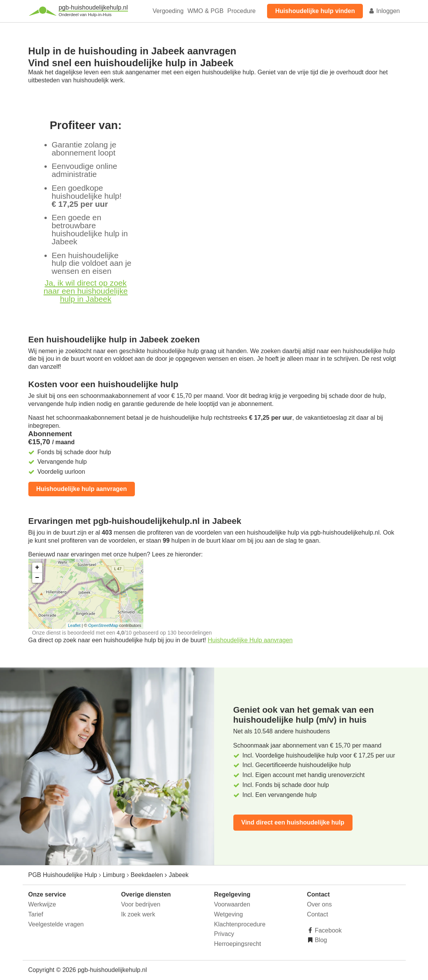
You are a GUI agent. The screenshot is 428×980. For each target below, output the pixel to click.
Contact (317, 914)
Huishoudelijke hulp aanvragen (82, 489)
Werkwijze (42, 904)
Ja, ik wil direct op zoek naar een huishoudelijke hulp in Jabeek (86, 291)
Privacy (224, 934)
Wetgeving (229, 914)
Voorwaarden (232, 904)
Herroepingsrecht (238, 944)
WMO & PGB (205, 11)
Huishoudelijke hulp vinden (315, 11)
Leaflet (74, 625)
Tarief (36, 914)
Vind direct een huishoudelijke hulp (293, 822)
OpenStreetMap (103, 625)
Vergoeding (168, 11)
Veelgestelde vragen (56, 924)
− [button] (37, 578)
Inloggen (384, 11)
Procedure (241, 11)
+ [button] (37, 568)
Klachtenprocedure (240, 924)
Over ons (319, 904)
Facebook (327, 930)
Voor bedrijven (141, 904)
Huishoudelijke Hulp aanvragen (250, 640)
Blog (320, 940)
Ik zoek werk (138, 914)
